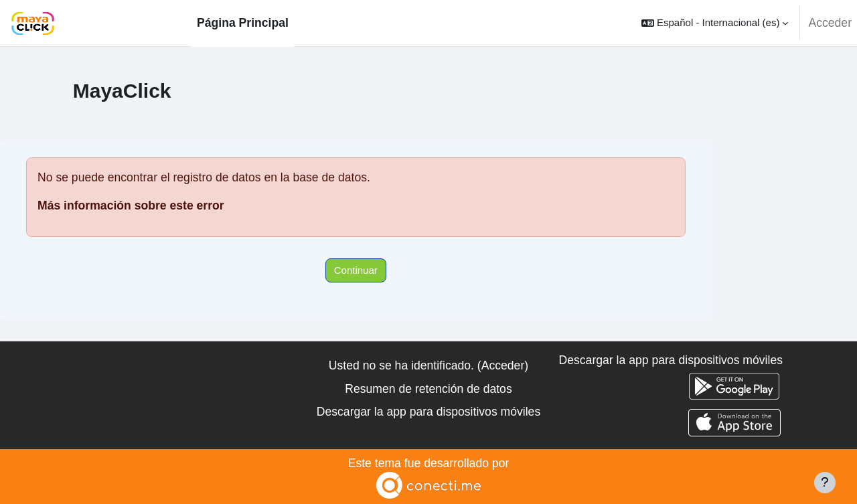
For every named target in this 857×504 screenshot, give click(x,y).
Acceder (830, 23)
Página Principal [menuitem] (243, 23)
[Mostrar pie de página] (825, 483)
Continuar (356, 270)
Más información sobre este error (131, 205)
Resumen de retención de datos (428, 389)
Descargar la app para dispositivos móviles (428, 412)
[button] (715, 23)
